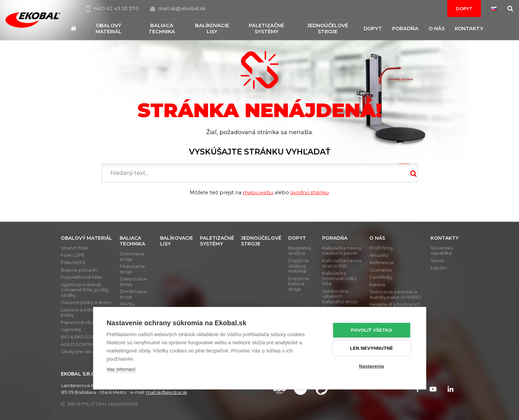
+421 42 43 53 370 (113, 8)
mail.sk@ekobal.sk (178, 8)
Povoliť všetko (371, 330)
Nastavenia (371, 366)
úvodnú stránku (309, 193)
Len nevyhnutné (372, 348)
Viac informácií (121, 369)
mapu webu (258, 193)
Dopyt (464, 8)
